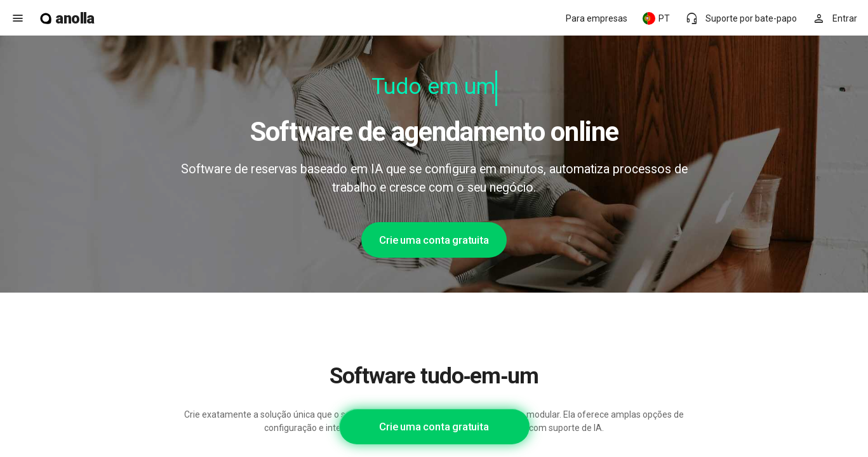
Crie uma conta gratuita (434, 240)
